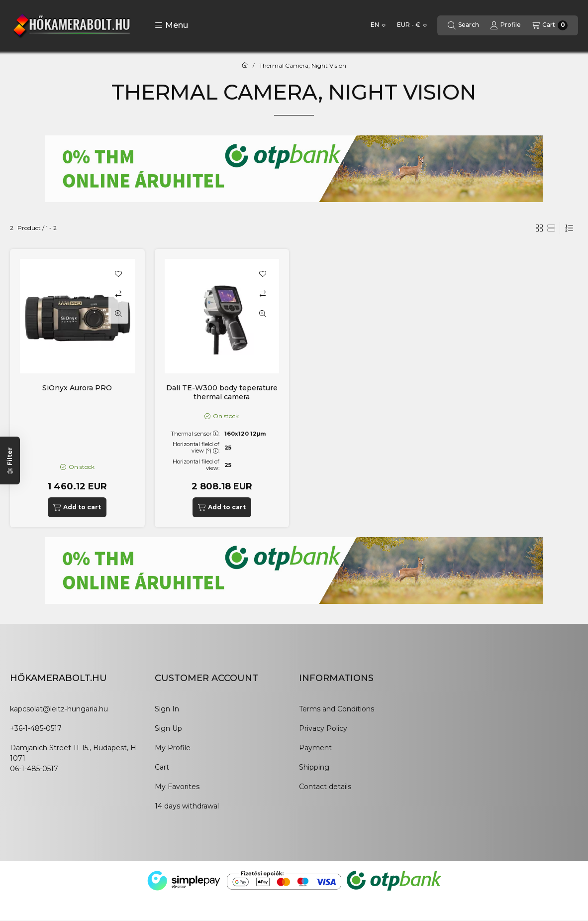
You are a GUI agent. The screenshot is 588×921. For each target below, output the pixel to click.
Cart (162, 767)
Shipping (314, 767)
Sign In (167, 709)
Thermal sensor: (195, 434)
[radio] (551, 228)
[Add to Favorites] (118, 274)
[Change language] (378, 25)
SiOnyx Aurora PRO (77, 388)
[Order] (569, 228)
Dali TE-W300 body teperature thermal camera (222, 392)
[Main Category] (245, 66)
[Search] (463, 25)
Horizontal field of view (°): (196, 447)
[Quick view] (118, 314)
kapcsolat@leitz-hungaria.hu (59, 709)
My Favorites (177, 787)
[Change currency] (412, 25)
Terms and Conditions (337, 709)
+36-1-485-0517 (36, 728)
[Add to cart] (77, 507)
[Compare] (118, 294)
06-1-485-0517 (34, 769)
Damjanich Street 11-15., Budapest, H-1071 (74, 753)
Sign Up (168, 728)
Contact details (325, 787)
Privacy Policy (323, 728)
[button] (171, 25)
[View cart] (550, 25)
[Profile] (505, 25)
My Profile (173, 748)
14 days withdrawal (187, 806)
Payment (315, 748)
